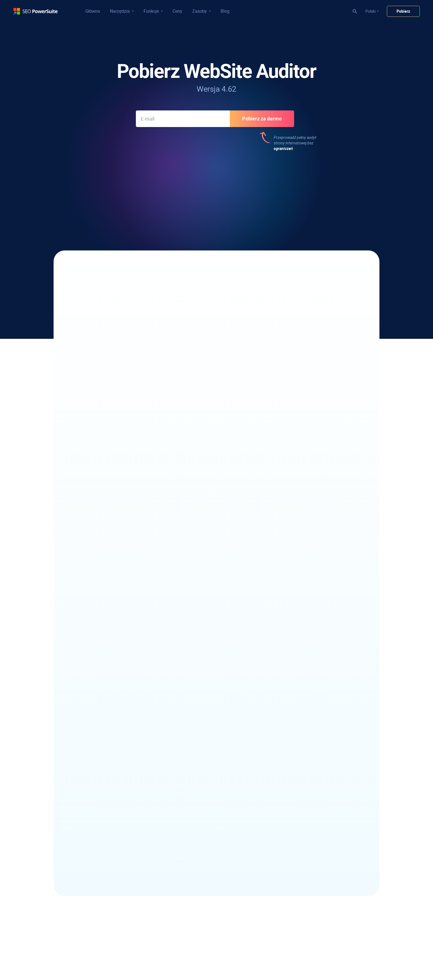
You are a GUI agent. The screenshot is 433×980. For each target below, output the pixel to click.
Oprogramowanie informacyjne (108, 772)
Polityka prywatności (142, 958)
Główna (93, 11)
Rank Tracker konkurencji (103, 722)
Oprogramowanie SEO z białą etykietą (211, 830)
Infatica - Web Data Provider (299, 780)
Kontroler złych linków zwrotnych (207, 793)
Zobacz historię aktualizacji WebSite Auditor (216, 475)
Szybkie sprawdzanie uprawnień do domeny (216, 919)
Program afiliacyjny (292, 816)
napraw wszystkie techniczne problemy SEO (150, 274)
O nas (280, 809)
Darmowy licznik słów (294, 764)
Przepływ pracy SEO (196, 867)
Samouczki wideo (193, 874)
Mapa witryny (297, 958)
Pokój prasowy (288, 832)
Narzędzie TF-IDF (193, 743)
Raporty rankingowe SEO (200, 822)
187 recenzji (322, 186)
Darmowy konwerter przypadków (304, 756)
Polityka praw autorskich (182, 958)
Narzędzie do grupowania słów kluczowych (118, 817)
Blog (225, 11)
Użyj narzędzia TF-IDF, (259, 317)
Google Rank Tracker (99, 730)
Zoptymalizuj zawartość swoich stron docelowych (139, 317)
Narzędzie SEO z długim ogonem (109, 809)
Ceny (177, 11)
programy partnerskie (294, 824)
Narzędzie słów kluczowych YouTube (113, 845)
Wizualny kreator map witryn (203, 751)
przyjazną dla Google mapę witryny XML (151, 354)
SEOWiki (282, 722)
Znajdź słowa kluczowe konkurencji (111, 801)
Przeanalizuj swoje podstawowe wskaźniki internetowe (143, 336)
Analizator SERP (95, 707)
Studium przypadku (292, 714)
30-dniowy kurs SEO (196, 882)
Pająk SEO (187, 699)
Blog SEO (283, 699)
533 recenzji (112, 186)
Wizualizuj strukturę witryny (265, 299)
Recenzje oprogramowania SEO (302, 707)
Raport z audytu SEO (196, 838)
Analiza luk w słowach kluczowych (110, 838)
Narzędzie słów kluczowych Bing (109, 853)
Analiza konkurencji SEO (199, 926)
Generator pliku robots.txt (200, 722)
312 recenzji (182, 186)
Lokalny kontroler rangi (101, 699)
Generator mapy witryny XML (204, 714)
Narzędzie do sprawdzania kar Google (211, 911)
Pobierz (403, 11)
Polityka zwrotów (219, 958)
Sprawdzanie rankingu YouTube (108, 714)
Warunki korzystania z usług (259, 958)
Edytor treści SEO (193, 707)
